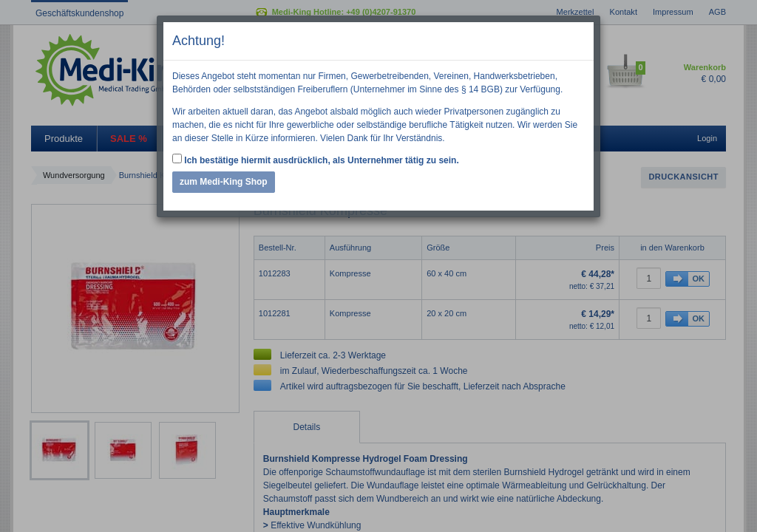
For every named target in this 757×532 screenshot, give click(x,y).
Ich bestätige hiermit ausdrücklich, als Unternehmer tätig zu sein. (316, 160)
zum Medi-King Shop (224, 182)
